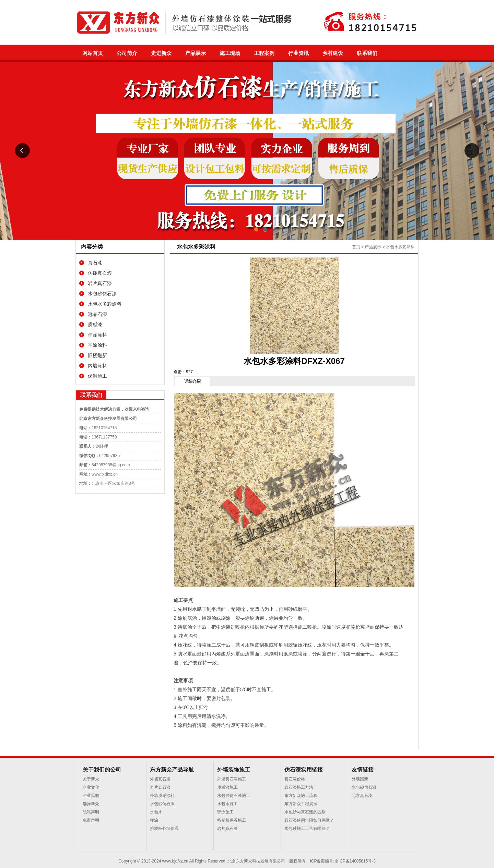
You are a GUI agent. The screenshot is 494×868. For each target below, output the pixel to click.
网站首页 (93, 53)
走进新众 (161, 53)
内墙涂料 (97, 366)
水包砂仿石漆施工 (234, 796)
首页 (356, 247)
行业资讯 (298, 53)
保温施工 (97, 376)
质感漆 (95, 324)
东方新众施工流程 (301, 796)
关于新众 (91, 779)
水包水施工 (227, 804)
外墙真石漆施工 (232, 779)
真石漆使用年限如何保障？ (309, 820)
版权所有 (297, 861)
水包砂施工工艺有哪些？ (307, 829)
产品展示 (196, 53)
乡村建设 (333, 53)
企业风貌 (91, 796)
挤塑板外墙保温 (164, 829)
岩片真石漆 (100, 283)
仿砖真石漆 (100, 273)
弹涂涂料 (97, 335)
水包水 (156, 812)
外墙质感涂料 (162, 796)
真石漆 (95, 263)
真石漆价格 (295, 779)
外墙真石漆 (160, 779)
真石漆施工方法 (299, 787)
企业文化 (91, 787)
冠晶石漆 (97, 314)
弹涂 (154, 820)
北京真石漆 (362, 796)
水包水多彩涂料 (105, 304)
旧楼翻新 (97, 355)
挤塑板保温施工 (232, 820)
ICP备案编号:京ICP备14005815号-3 (343, 861)
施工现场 (230, 53)
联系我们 (367, 53)
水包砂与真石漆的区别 (305, 812)
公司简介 (127, 53)
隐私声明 (91, 812)
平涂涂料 (97, 345)
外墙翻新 (360, 779)
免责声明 (91, 820)
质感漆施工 (227, 787)
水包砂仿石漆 (102, 294)
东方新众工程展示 (301, 804)
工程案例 (264, 53)
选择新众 (91, 804)
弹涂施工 (225, 812)
